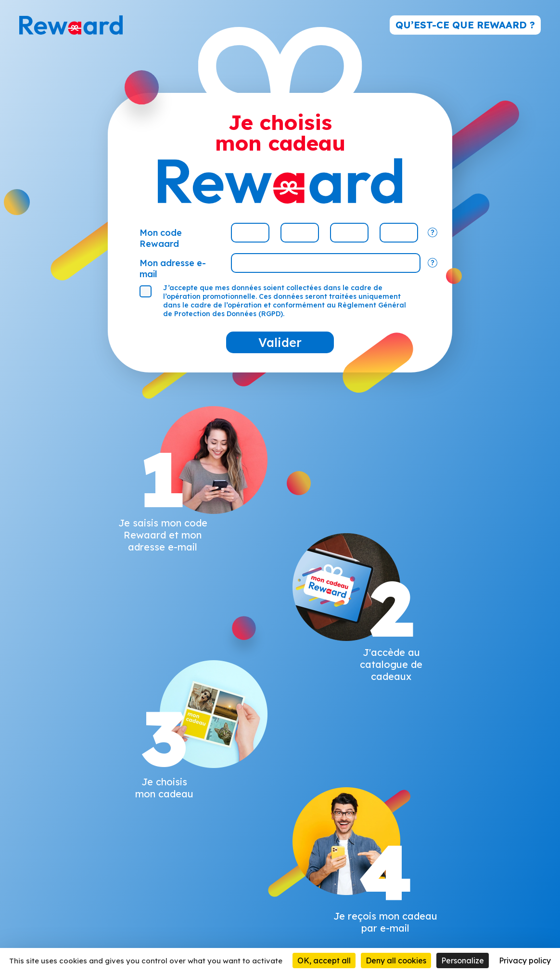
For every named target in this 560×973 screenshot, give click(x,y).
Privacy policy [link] (525, 960)
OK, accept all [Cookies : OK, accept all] (324, 960)
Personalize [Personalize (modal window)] (463, 960)
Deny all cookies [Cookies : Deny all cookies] (396, 960)
